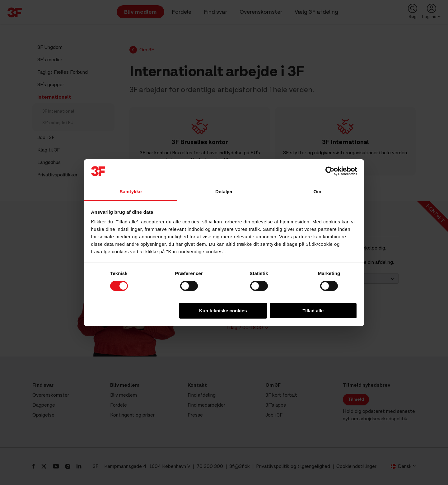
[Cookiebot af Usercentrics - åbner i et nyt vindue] (330, 171)
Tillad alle (313, 311)
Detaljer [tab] (224, 191)
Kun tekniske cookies (223, 311)
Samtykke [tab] (131, 191)
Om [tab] (317, 191)
